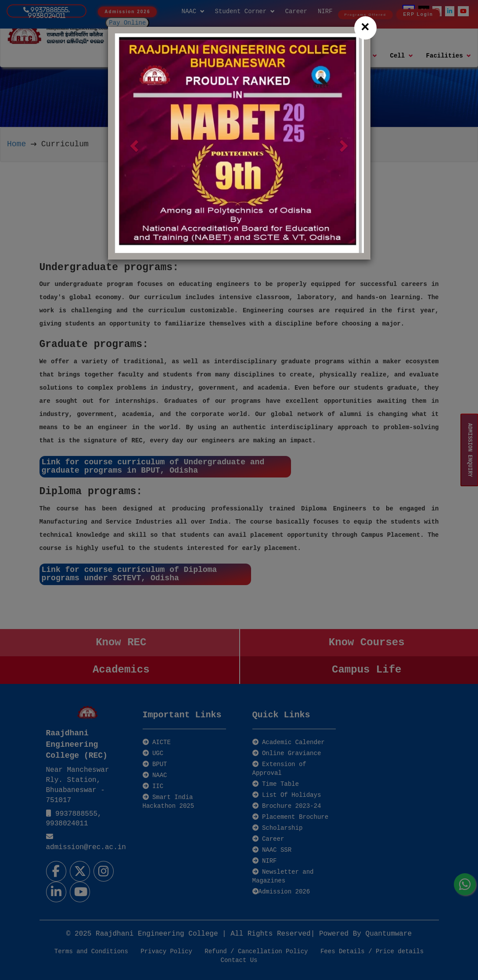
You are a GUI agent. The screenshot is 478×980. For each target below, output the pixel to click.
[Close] (365, 28)
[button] (133, 143)
